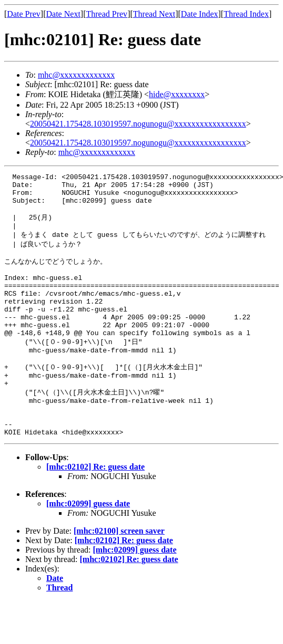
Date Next (63, 14)
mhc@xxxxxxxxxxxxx (76, 75)
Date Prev (24, 14)
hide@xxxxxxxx (177, 94)
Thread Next (154, 14)
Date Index (200, 14)
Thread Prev (107, 14)
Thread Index (246, 14)
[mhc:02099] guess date (88, 547)
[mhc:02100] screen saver (119, 574)
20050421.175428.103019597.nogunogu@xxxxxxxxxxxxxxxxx (138, 124)
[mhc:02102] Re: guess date (95, 510)
